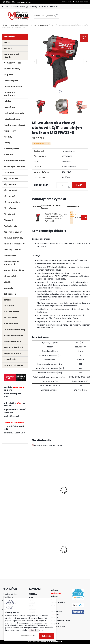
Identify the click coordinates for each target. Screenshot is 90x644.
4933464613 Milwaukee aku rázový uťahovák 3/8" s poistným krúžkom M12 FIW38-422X (56, 218)
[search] (57, 17)
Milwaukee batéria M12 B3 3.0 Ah (74, 490)
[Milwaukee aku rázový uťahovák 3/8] (41, 107)
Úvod (5, 25)
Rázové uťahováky (41, 25)
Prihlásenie (67, 2)
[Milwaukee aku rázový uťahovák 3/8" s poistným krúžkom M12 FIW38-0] (60, 62)
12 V (53, 25)
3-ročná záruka (12, 6)
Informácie (44, 6)
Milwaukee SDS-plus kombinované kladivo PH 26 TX (74, 552)
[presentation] (34, 62)
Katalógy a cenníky (29, 6)
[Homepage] (3, 7)
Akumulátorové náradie (20, 25)
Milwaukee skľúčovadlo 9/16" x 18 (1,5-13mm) (44, 551)
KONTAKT (54, 6)
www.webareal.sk (54, 642)
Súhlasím (47, 636)
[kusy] (62, 185)
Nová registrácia (82, 2)
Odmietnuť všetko (28, 636)
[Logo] (18, 16)
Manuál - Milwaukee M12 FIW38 (47, 446)
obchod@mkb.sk (11, 416)
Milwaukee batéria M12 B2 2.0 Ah (45, 490)
